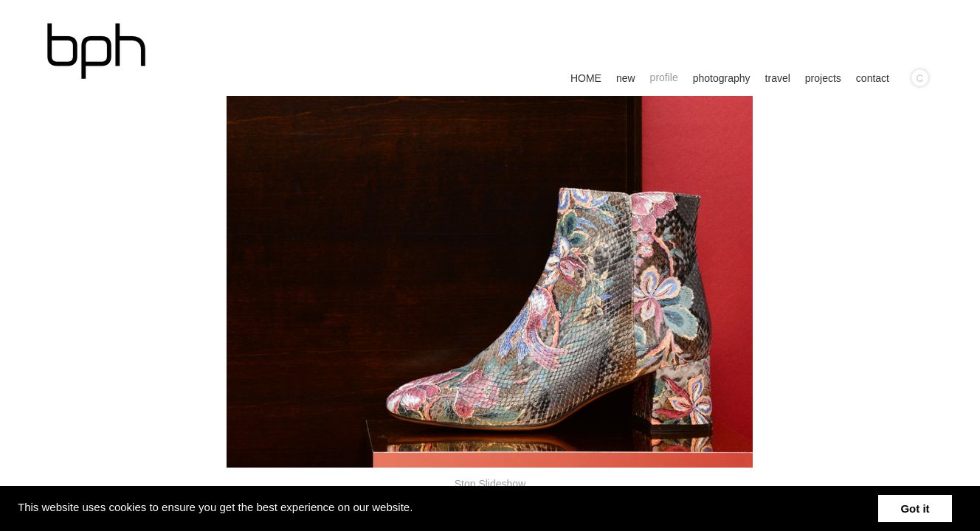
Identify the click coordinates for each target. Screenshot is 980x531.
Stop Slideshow (490, 484)
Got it (915, 509)
